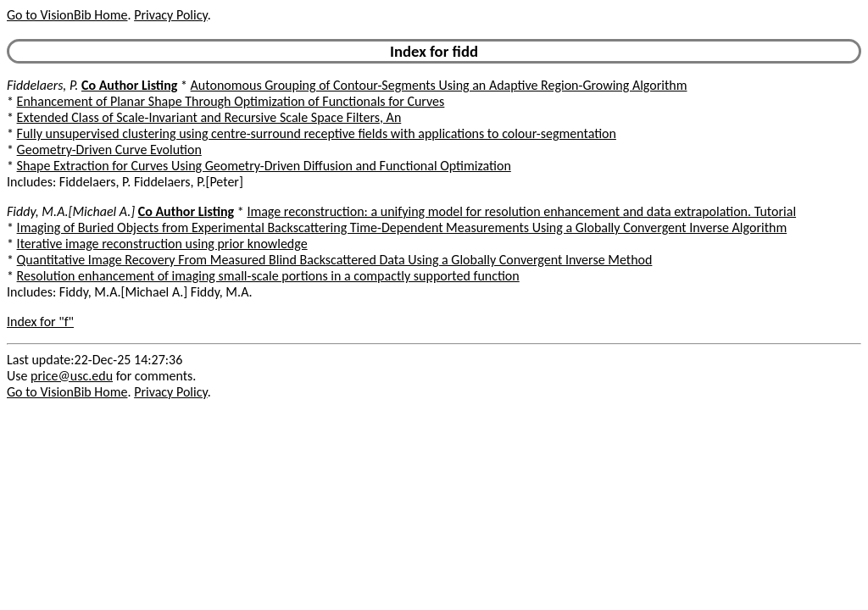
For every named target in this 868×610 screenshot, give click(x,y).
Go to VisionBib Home (67, 15)
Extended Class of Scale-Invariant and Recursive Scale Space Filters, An (209, 117)
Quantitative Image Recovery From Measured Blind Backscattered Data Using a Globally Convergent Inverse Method (335, 260)
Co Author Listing (129, 85)
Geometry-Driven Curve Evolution (109, 150)
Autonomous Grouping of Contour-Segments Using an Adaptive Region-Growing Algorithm (439, 85)
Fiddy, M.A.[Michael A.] (71, 211)
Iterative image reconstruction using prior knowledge (162, 244)
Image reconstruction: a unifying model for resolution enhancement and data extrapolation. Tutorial (521, 211)
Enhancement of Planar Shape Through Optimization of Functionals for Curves (231, 101)
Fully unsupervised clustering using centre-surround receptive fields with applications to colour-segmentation (317, 133)
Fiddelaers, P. (42, 85)
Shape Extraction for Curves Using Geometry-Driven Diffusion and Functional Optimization (264, 166)
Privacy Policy (170, 15)
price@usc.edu (72, 376)
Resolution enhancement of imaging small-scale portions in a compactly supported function (268, 276)
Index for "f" (40, 322)
